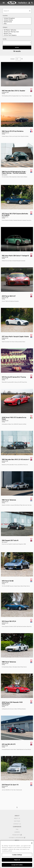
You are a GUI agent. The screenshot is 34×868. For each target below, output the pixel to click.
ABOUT (17, 816)
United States (17, 20)
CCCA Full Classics (17, 35)
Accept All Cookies (17, 865)
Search (17, 47)
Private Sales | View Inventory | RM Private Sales (17, 3)
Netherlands (17, 22)
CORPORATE (17, 827)
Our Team (17, 821)
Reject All (17, 860)
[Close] (32, 843)
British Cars (17, 34)
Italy (17, 24)
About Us (17, 818)
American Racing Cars (17, 32)
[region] (17, 854)
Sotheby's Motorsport (17, 838)
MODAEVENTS (17, 835)
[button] (29, 3)
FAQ (17, 829)
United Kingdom (17, 18)
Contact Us (17, 824)
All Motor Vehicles (17, 30)
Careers (17, 832)
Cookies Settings (17, 855)
